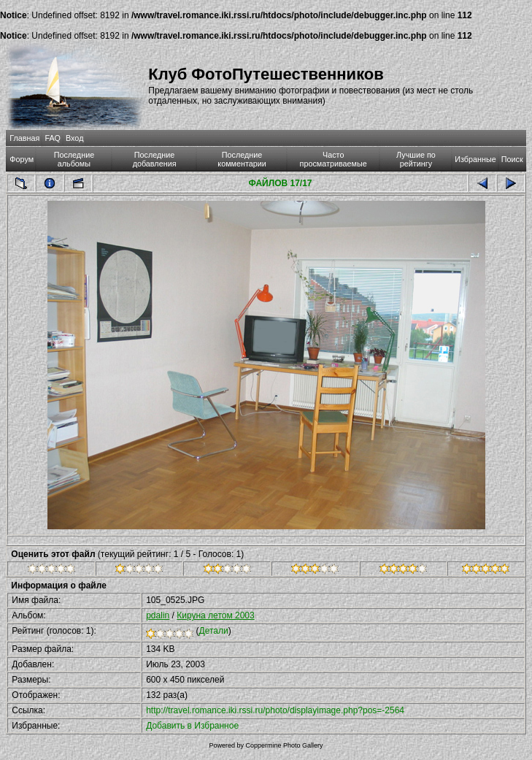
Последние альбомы (74, 159)
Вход (74, 138)
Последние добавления (155, 159)
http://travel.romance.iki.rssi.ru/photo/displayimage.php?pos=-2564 (275, 710)
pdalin (158, 615)
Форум (22, 159)
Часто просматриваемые (334, 159)
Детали (214, 631)
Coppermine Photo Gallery (284, 745)
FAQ (53, 138)
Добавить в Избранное (192, 726)
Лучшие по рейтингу (416, 159)
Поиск (512, 159)
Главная (24, 138)
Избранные (475, 159)
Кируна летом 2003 (215, 615)
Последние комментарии (242, 159)
